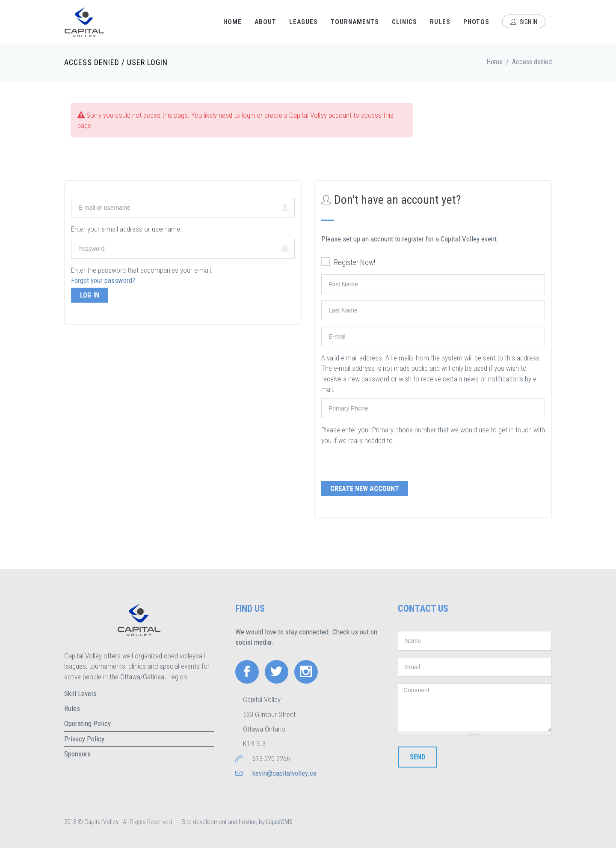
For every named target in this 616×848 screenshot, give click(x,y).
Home (232, 22)
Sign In (524, 22)
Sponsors (77, 754)
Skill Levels (80, 693)
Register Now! (348, 262)
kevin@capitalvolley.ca (284, 773)
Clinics (404, 22)
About (265, 22)
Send (418, 757)
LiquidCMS (279, 822)
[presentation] (386, 462)
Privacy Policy (84, 739)
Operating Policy (87, 723)
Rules (440, 22)
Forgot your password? (103, 280)
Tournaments (355, 22)
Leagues (304, 22)
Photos (476, 22)
